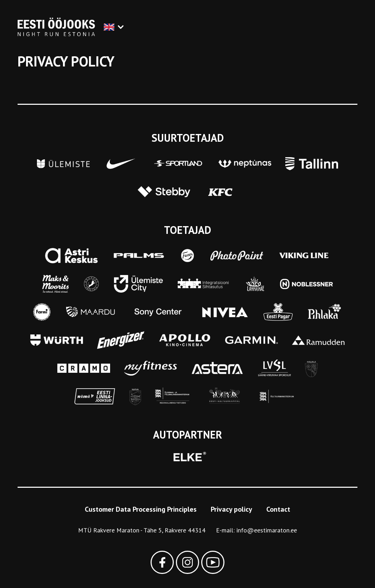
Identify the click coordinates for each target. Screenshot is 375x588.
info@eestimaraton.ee (267, 530)
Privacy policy (231, 509)
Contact (278, 509)
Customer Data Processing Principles (141, 509)
